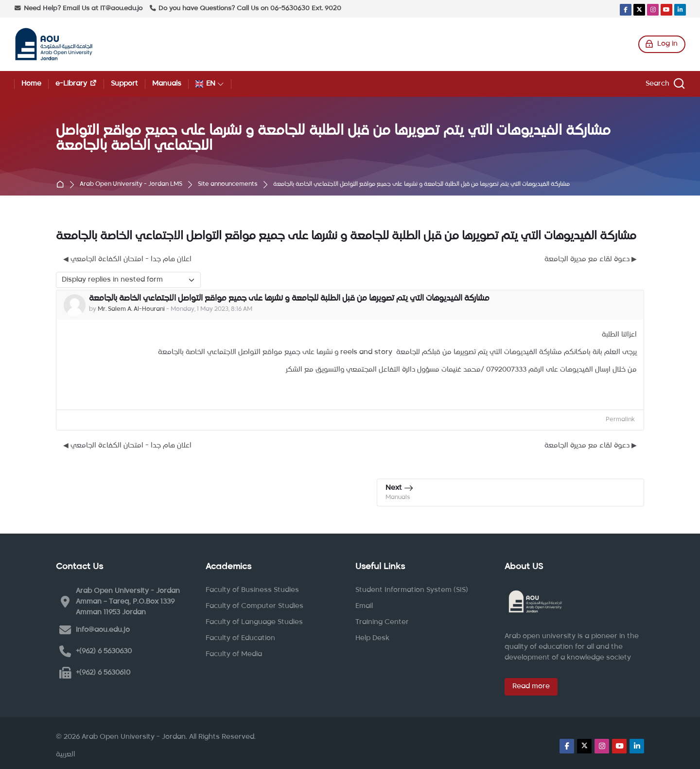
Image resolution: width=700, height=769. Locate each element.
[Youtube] (666, 10)
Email (364, 606)
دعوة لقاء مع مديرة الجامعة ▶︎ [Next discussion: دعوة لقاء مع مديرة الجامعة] (591, 259)
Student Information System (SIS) (412, 590)
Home (62, 185)
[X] (639, 10)
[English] (210, 84)
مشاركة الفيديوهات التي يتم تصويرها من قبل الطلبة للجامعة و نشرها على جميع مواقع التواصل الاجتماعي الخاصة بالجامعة (421, 185)
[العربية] (66, 755)
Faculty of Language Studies (254, 622)
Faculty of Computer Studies (254, 606)
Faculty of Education (240, 638)
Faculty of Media (234, 654)
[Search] (664, 84)
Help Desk (372, 638)
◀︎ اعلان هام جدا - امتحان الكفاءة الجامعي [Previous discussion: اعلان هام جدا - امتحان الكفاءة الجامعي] (127, 259)
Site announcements (228, 185)
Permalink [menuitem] (620, 420)
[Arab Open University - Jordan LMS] (54, 44)
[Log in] (662, 44)
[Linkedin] (680, 10)
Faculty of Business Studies (252, 590)
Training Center (382, 622)
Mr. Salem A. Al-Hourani (131, 309)
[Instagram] (653, 10)
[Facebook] (626, 10)
